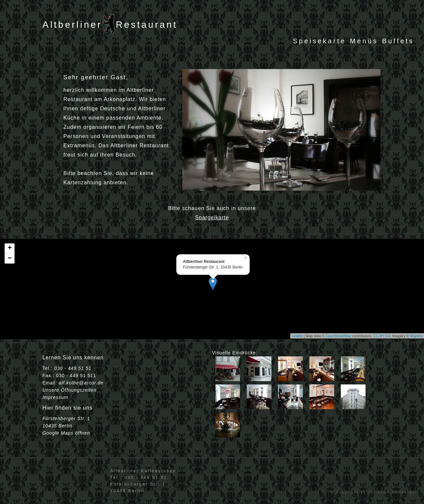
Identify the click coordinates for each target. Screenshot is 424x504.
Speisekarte (319, 41)
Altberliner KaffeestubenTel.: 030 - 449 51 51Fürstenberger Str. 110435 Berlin (143, 481)
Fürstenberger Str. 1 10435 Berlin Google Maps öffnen (66, 426)
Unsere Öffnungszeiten (69, 390)
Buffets (398, 41)
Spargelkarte (212, 217)
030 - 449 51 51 (73, 368)
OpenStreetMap (338, 336)
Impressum (55, 397)
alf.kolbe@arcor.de (81, 383)
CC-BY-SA (382, 336)
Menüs (364, 41)
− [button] (10, 259)
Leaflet (297, 336)
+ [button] (10, 248)
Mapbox (417, 336)
